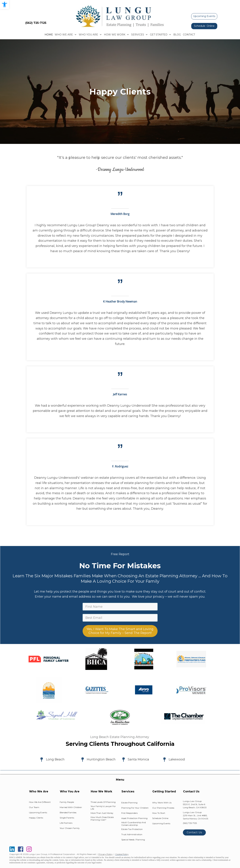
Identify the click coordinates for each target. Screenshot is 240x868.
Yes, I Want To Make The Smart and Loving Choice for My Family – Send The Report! (120, 631)
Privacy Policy (106, 854)
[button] (5, 5)
